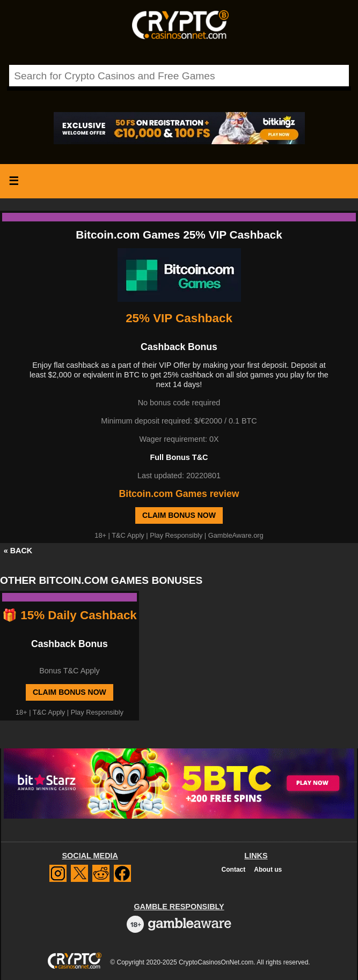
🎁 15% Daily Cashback (70, 615)
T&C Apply (128, 535)
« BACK (18, 551)
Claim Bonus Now (179, 515)
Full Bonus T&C (179, 457)
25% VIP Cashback (179, 318)
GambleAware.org (236, 535)
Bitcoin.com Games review (179, 494)
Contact (234, 870)
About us (268, 870)
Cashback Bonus (70, 644)
